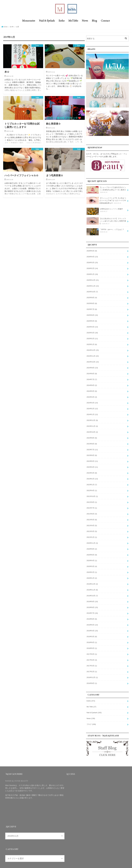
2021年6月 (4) (92, 509)
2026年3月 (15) (92, 262)
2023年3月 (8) (92, 469)
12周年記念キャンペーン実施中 (105, 211)
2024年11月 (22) (93, 354)
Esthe (62, 21)
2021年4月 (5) (92, 521)
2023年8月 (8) (92, 440)
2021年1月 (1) (92, 532)
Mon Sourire (97, 864)
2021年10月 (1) (92, 492)
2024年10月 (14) (93, 360)
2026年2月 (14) (92, 268)
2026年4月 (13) (92, 256)
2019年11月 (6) (92, 584)
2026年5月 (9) (92, 251)
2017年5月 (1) (92, 647)
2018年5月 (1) (92, 641)
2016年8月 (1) (92, 676)
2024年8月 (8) (92, 371)
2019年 (12, 27)
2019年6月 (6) (92, 613)
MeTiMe (73, 21)
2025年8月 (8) (92, 302)
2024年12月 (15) (93, 348)
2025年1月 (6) (92, 343)
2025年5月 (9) (92, 320)
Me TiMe (91, 699)
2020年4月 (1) (92, 555)
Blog (94, 21)
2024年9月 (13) (92, 366)
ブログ (91, 716)
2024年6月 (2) (92, 383)
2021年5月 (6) (92, 515)
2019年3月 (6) (92, 630)
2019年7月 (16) (92, 607)
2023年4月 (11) (92, 463)
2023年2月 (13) (92, 475)
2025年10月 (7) (92, 291)
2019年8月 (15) (92, 601)
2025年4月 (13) (92, 325)
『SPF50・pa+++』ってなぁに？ (105, 231)
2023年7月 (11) (92, 446)
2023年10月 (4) (92, 429)
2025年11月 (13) (93, 285)
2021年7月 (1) (92, 503)
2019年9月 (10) (92, 595)
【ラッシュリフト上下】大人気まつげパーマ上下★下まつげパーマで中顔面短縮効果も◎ (106, 201)
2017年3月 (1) (92, 659)
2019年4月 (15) (92, 624)
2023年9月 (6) (92, 435)
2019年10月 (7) (92, 589)
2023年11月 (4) (92, 423)
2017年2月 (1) (92, 664)
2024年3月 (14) (92, 400)
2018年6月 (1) (92, 635)
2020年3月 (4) (92, 561)
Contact (105, 21)
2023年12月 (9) (92, 417)
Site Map (77, 864)
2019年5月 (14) (92, 618)
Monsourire (29, 21)
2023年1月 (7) (92, 480)
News (85, 21)
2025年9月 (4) (92, 297)
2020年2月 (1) (92, 567)
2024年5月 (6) (92, 389)
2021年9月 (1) (92, 498)
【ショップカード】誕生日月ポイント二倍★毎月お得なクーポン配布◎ (106, 190)
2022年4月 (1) (92, 486)
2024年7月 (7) (92, 377)
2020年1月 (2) (92, 572)
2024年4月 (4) (92, 394)
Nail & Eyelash (47, 21)
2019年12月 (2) (92, 578)
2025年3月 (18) (92, 331)
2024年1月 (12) (92, 412)
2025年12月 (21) (93, 279)
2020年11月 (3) (92, 538)
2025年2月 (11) (92, 337)
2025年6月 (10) (92, 314)
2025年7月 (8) (92, 308)
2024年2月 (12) (92, 406)
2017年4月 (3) (92, 653)
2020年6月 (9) (92, 549)
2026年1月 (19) (92, 274)
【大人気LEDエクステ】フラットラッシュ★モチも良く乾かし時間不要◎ (106, 221)
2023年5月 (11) (92, 457)
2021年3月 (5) (92, 526)
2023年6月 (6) (92, 452)
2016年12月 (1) (92, 670)
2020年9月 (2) (92, 544)
